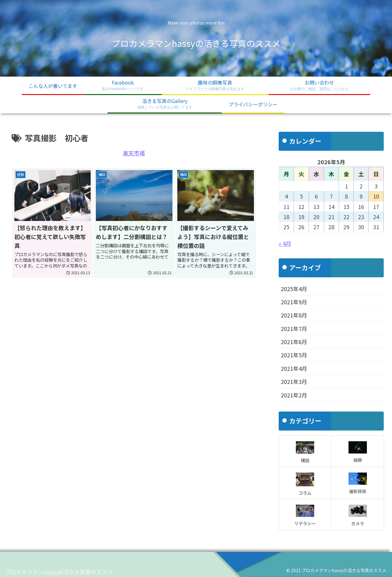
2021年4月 (294, 368)
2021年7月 (294, 328)
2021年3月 (294, 382)
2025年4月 (294, 289)
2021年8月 (294, 315)
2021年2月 (294, 395)
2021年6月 (294, 342)
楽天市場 (134, 153)
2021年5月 (294, 355)
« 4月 (285, 243)
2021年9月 (294, 302)
